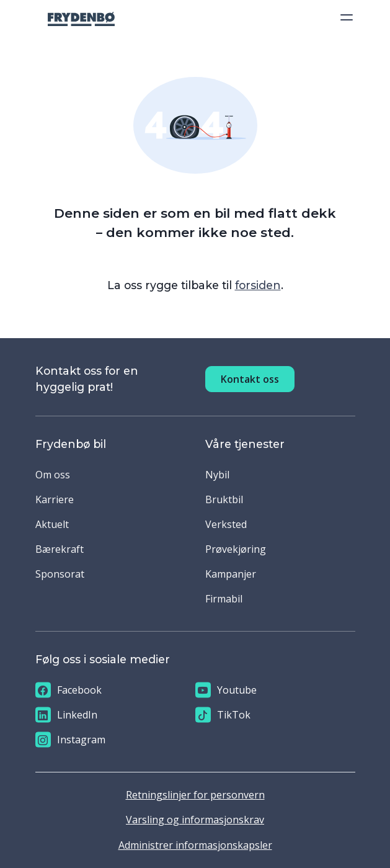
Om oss (53, 475)
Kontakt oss (250, 379)
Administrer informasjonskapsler (195, 845)
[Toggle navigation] (343, 17)
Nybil (217, 475)
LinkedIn (66, 715)
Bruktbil (224, 499)
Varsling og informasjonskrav (195, 820)
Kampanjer (231, 574)
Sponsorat (60, 574)
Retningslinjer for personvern (195, 795)
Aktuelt (52, 524)
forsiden (258, 285)
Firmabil (224, 599)
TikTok (223, 715)
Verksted (226, 524)
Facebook (69, 690)
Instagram (70, 740)
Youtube (226, 690)
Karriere (55, 499)
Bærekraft (60, 549)
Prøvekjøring (236, 549)
